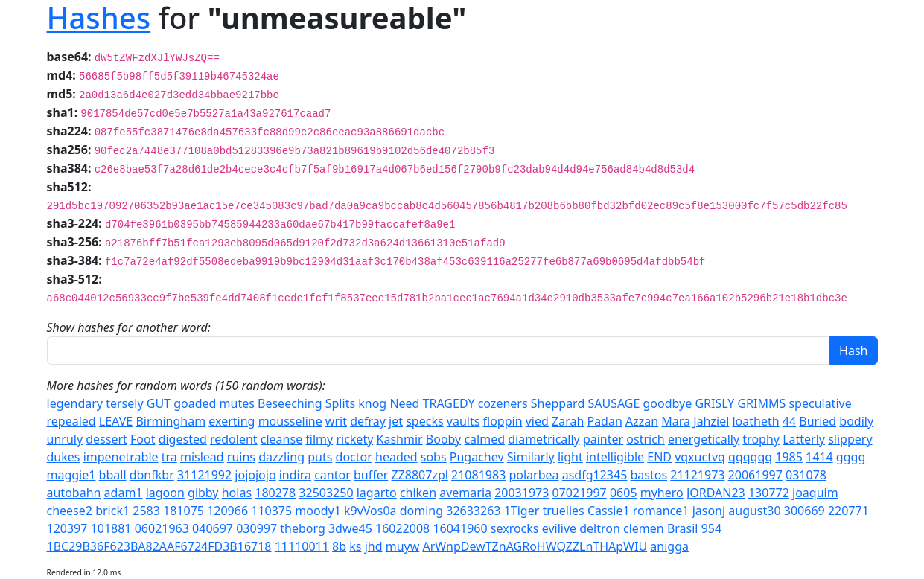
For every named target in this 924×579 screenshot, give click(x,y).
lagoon (165, 493)
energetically (704, 439)
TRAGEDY (449, 403)
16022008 (402, 528)
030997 (257, 528)
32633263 (473, 511)
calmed (484, 439)
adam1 (124, 493)
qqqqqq (750, 457)
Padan (604, 421)
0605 (624, 493)
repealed (71, 421)
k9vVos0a (370, 511)
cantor (332, 475)
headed (396, 457)
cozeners (503, 403)
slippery (850, 439)
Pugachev (477, 457)
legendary (75, 403)
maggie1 (71, 475)
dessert (106, 439)
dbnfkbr (152, 475)
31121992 (204, 475)
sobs (434, 457)
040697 (213, 528)
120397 (67, 528)
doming (421, 511)
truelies (563, 511)
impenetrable (121, 457)
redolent (234, 439)
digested (183, 439)
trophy (761, 439)
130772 (769, 493)
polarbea (533, 475)
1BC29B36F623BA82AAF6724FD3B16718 (159, 546)
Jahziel (711, 421)
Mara (676, 421)
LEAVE (116, 421)
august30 (754, 511)
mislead (202, 457)
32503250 (326, 493)
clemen (644, 528)
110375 (271, 511)
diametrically (544, 439)
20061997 (755, 475)
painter (603, 439)
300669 (804, 511)
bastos (649, 475)
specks (424, 421)
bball (113, 475)
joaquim (815, 493)
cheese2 (70, 511)
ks (355, 546)
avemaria (465, 493)
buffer (371, 475)
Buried (818, 421)
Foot (143, 439)
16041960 (460, 528)
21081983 (478, 475)
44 (789, 421)
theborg (303, 528)
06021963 (162, 528)
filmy (319, 439)
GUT (159, 403)
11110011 (302, 546)
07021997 (580, 493)
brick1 (112, 511)
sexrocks (515, 528)
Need (404, 403)
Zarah (568, 421)
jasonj (709, 511)
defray (368, 421)
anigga (669, 546)
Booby (443, 439)
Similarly (531, 457)
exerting (232, 421)
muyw (403, 546)
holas (237, 493)
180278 (275, 493)
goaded (195, 403)
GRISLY (714, 403)
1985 (789, 457)
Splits (340, 403)
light (570, 457)
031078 (806, 475)
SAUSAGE (614, 403)
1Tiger (522, 511)
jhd (374, 546)
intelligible (615, 457)
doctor (354, 457)
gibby (203, 493)
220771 (848, 511)
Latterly (804, 439)
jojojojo (255, 475)
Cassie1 (609, 511)
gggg (851, 457)
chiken (418, 493)
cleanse (281, 439)
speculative (820, 403)
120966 (227, 511)
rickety (354, 439)
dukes (64, 457)
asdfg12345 (595, 475)
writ (336, 421)
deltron (600, 528)
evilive (559, 528)
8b (339, 546)
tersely (124, 403)
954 (711, 528)
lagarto (377, 493)
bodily (856, 421)
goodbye (668, 403)
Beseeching (290, 403)
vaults (463, 421)
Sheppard (558, 403)
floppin (503, 421)
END (659, 457)
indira (295, 475)
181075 (184, 511)
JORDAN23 (716, 493)
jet (396, 421)
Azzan (642, 421)
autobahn (74, 493)
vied (537, 421)
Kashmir (400, 439)
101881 (111, 528)
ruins (241, 457)
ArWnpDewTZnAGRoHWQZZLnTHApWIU (535, 546)
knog (372, 403)
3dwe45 (350, 528)
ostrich (645, 439)
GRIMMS (761, 403)
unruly (65, 439)
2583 (146, 511)
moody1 (318, 511)
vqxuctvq (700, 457)
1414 (819, 457)
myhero (662, 493)
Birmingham (171, 421)
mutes (237, 403)
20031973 (522, 493)
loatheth (755, 421)
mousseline (290, 421)
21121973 (697, 475)
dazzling (281, 457)
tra (169, 457)
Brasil (683, 528)
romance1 (661, 511)
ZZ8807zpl (419, 475)
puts (320, 457)
